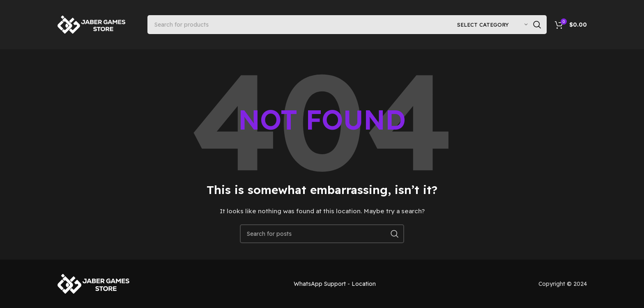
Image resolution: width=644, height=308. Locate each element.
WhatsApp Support (320, 284)
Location (364, 284)
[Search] (347, 25)
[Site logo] (92, 24)
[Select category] (492, 25)
